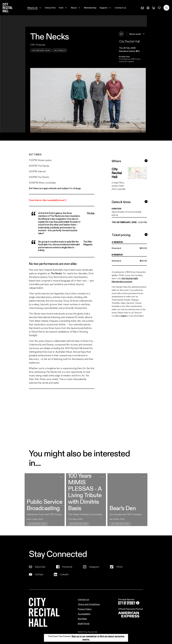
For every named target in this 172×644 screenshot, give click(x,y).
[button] (132, 48)
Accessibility (84, 614)
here (123, 316)
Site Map (82, 619)
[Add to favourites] (121, 34)
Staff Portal (84, 623)
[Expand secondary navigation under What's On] (35, 8)
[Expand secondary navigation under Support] (106, 8)
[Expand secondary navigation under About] (76, 8)
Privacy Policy (85, 609)
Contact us (83, 599)
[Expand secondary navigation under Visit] (63, 8)
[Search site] (166, 8)
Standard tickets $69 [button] (129, 51)
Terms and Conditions (89, 604)
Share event (137, 34)
